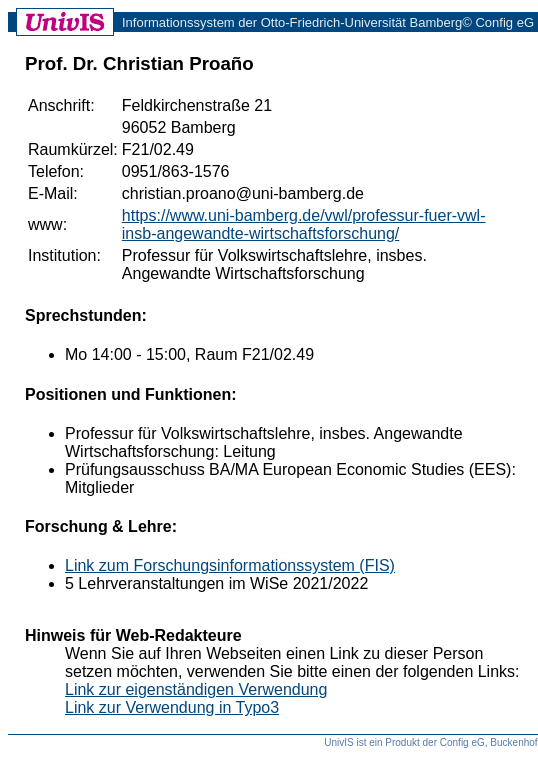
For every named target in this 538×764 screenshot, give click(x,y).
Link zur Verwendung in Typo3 (172, 707)
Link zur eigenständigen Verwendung (196, 689)
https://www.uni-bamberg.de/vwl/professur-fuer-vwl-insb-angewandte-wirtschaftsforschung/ (304, 224)
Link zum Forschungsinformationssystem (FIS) (230, 565)
